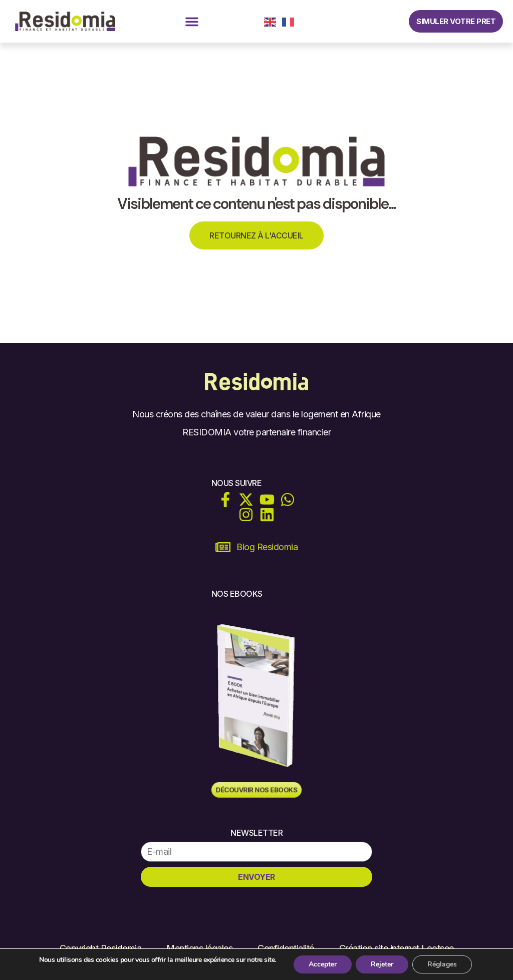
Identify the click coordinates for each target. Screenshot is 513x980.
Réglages (442, 964)
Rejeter (382, 964)
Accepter (323, 964)
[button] (192, 22)
